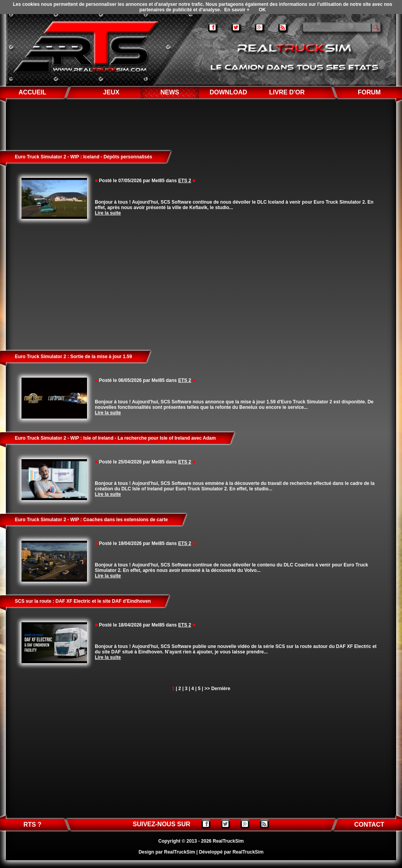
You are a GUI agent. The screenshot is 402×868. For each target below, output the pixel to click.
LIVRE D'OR (287, 92)
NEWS (170, 92)
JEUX (111, 92)
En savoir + (237, 10)
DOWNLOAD (228, 92)
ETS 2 (184, 181)
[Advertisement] (201, 285)
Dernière (221, 689)
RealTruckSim (228, 841)
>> (207, 689)
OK (262, 10)
